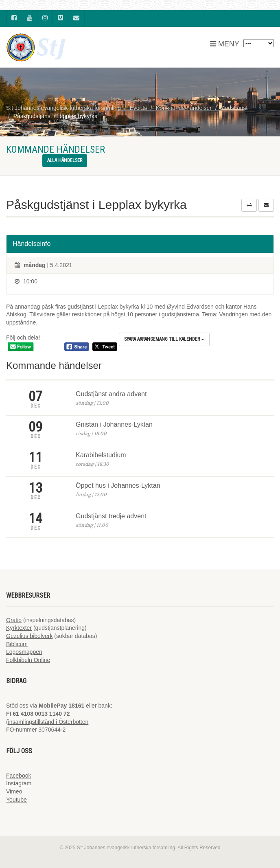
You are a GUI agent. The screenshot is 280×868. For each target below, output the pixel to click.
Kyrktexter (19, 628)
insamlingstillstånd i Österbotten (48, 722)
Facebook (19, 776)
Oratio (14, 620)
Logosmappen (24, 652)
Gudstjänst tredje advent (111, 516)
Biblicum (17, 644)
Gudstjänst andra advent (111, 394)
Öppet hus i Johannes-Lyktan (118, 486)
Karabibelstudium (101, 455)
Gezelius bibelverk (29, 636)
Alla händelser (65, 160)
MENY (225, 44)
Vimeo (14, 791)
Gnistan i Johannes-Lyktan (114, 424)
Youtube (16, 800)
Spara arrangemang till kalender (164, 339)
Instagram (19, 783)
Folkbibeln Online (28, 660)
